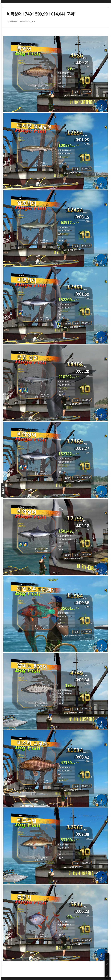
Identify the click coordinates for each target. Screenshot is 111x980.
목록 (3, 490)
